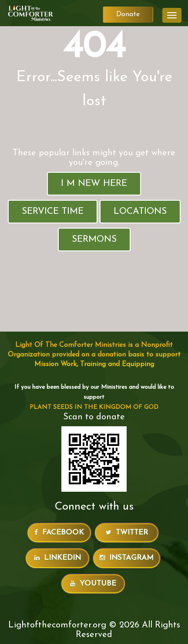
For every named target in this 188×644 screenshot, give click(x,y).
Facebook (59, 533)
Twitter (127, 533)
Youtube (93, 584)
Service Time (53, 211)
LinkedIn (58, 558)
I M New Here (94, 183)
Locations (140, 211)
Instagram (127, 558)
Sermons (94, 239)
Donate (128, 14)
